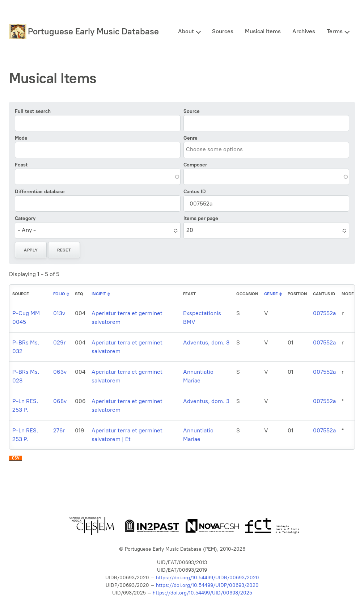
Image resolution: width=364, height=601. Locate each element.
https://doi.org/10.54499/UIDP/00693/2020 (207, 585)
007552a (324, 313)
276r (59, 430)
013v (59, 313)
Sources (223, 31)
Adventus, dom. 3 (206, 342)
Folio (59, 294)
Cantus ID (195, 192)
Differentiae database (40, 192)
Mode (21, 138)
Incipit (99, 294)
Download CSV (16, 460)
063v (60, 372)
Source (192, 111)
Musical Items (263, 31)
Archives (304, 31)
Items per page (201, 218)
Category (25, 218)
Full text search (33, 111)
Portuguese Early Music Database (93, 31)
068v (60, 401)
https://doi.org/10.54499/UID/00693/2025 (202, 593)
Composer (195, 165)
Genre (191, 138)
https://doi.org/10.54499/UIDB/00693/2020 (208, 578)
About (186, 31)
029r (60, 342)
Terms (335, 31)
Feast (21, 165)
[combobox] (219, 150)
